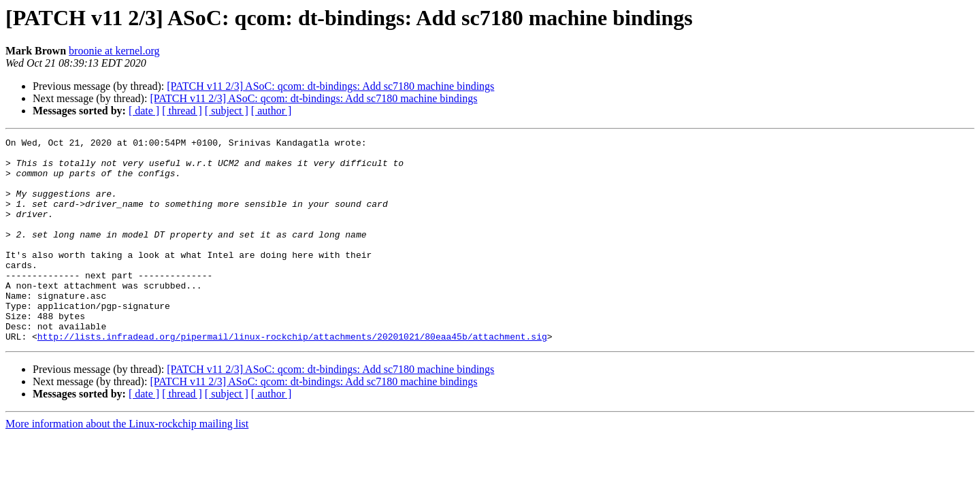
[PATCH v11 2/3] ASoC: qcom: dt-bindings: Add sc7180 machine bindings (330, 86)
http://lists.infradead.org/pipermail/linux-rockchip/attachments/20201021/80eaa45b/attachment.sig (292, 377)
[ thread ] (182, 111)
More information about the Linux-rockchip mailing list (127, 464)
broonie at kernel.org (114, 51)
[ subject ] (227, 111)
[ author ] (272, 111)
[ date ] (144, 111)
